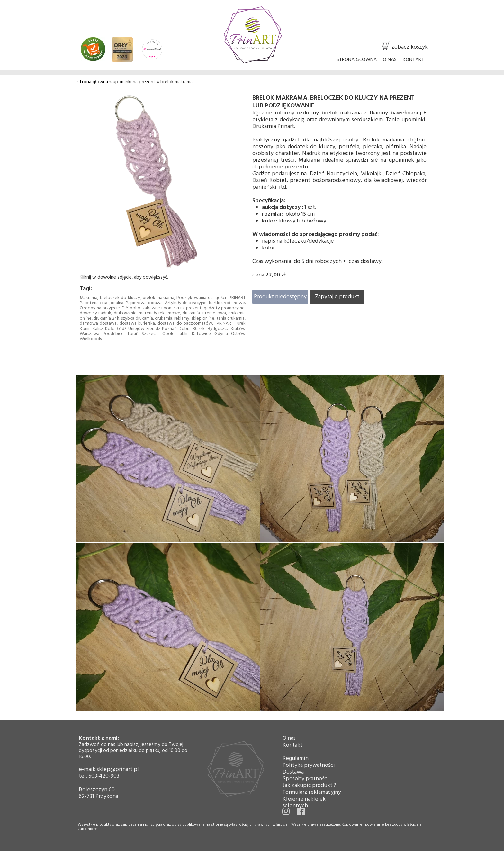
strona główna (93, 82)
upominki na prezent (134, 82)
